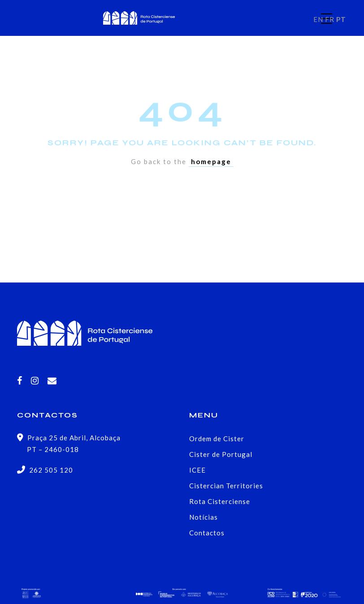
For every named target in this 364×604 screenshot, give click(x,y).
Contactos (207, 533)
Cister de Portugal (221, 454)
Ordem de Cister (217, 439)
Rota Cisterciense (220, 501)
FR (330, 19)
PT (341, 19)
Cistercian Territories (226, 486)
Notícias (204, 517)
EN (318, 19)
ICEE (197, 470)
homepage (211, 161)
